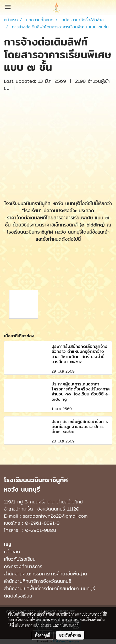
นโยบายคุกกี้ (69, 625)
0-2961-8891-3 (42, 523)
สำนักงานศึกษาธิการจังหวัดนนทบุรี (37, 581)
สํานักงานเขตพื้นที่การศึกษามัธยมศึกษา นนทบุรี (49, 588)
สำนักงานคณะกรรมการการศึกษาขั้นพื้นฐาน (45, 574)
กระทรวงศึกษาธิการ (23, 566)
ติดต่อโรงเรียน (18, 596)
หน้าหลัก (12, 552)
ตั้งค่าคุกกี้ (43, 635)
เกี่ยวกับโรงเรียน (20, 559)
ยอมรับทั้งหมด (70, 635)
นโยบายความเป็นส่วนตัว (33, 625)
